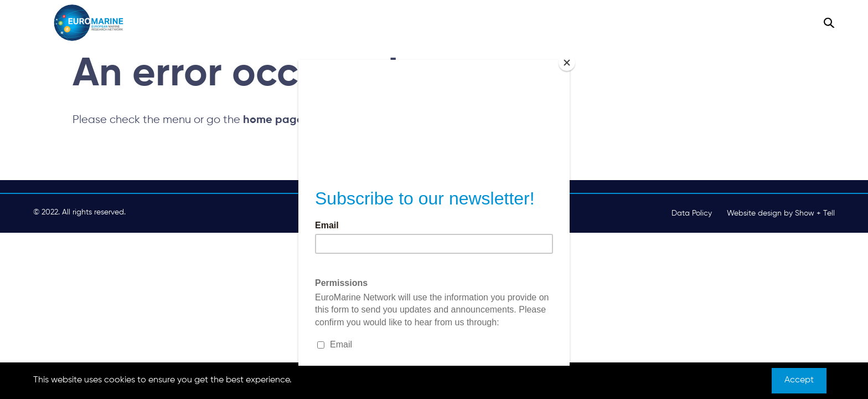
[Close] (567, 63)
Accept (799, 380)
